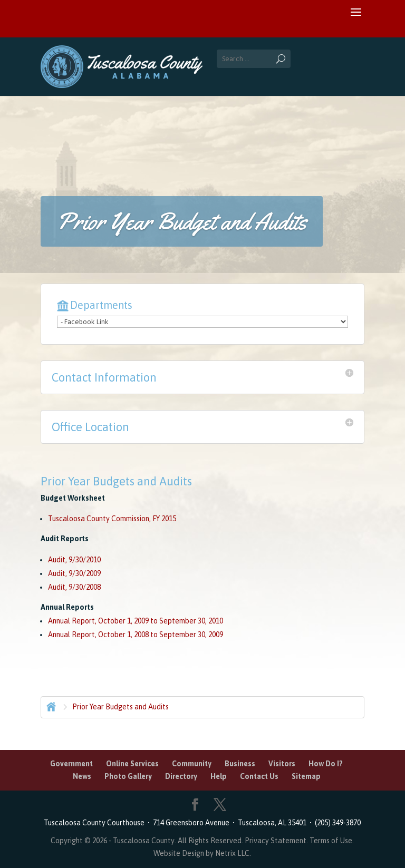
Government (71, 764)
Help (219, 776)
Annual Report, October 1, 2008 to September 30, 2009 (136, 635)
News (82, 776)
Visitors (282, 764)
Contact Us (259, 776)
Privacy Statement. (276, 841)
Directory (181, 776)
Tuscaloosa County (144, 841)
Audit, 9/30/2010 (74, 560)
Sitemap (306, 776)
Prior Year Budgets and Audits (120, 707)
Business (240, 764)
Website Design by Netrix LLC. (202, 853)
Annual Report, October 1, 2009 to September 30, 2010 (136, 621)
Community (192, 764)
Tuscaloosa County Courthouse (96, 823)
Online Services (132, 764)
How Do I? (326, 764)
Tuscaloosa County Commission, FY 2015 (112, 519)
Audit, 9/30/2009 (74, 573)
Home (50, 706)
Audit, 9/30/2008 (74, 587)
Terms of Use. (332, 841)
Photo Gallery (128, 776)
